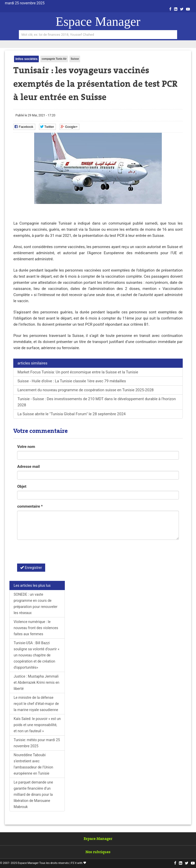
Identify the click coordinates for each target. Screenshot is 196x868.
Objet (22, 486)
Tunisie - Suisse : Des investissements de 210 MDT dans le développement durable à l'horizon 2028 (96, 402)
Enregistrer (31, 568)
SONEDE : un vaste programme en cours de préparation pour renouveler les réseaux (35, 604)
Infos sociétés (26, 59)
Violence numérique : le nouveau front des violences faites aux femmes (36, 628)
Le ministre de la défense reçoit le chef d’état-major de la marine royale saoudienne (36, 704)
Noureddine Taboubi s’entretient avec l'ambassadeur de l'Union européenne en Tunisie (33, 764)
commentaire (30, 506)
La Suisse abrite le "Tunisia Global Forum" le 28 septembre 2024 (71, 414)
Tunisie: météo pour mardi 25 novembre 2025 (37, 743)
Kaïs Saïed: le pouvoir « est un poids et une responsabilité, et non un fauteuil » (37, 725)
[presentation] (56, 554)
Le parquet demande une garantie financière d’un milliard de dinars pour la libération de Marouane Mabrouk (33, 794)
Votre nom (26, 447)
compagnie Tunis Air (54, 59)
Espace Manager (98, 21)
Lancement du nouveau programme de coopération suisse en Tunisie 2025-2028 (85, 390)
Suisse (75, 59)
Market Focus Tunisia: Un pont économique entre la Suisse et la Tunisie (78, 372)
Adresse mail (28, 467)
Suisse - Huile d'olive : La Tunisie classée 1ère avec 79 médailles (72, 381)
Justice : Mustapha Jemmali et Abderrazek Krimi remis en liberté (36, 682)
